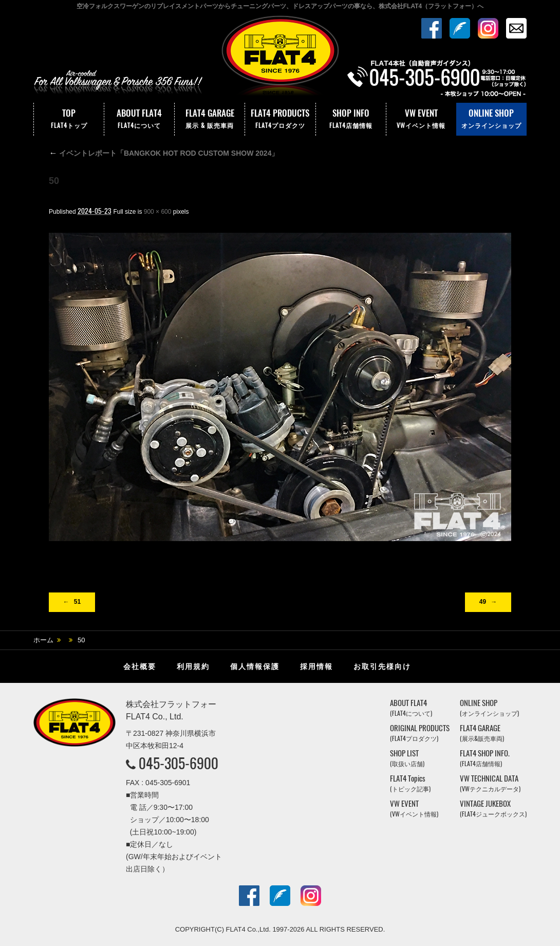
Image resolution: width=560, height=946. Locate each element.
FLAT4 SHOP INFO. (485, 758)
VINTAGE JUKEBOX (493, 809)
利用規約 (193, 666)
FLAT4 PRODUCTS (280, 119)
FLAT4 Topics (410, 783)
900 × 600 (158, 212)
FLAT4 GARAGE (210, 119)
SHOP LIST (407, 758)
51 (77, 602)
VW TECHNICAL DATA (490, 783)
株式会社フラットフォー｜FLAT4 (280, 58)
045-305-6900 (179, 763)
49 (483, 602)
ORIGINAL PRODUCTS (420, 733)
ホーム (43, 640)
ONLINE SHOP (491, 119)
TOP (69, 119)
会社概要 (140, 666)
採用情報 (316, 666)
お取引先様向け (382, 666)
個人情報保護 (255, 666)
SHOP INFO (351, 119)
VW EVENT (421, 119)
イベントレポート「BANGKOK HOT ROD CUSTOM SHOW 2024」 (164, 153)
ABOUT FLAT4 (139, 119)
